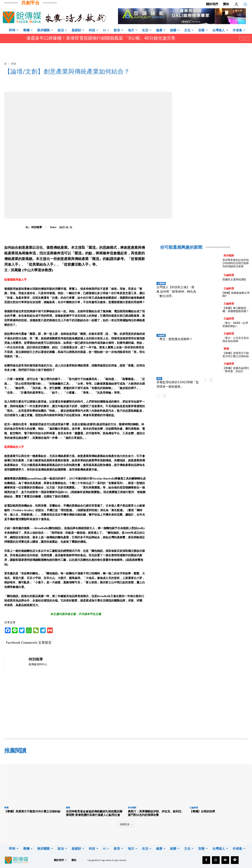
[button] (245, 4)
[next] (247, 38)
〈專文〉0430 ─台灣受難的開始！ (235, 325)
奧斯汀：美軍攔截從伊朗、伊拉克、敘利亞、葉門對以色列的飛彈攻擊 (156, 813)
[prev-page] (159, 396)
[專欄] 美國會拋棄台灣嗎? (236, 294)
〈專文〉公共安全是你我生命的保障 (236, 339)
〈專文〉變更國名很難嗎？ (174, 339)
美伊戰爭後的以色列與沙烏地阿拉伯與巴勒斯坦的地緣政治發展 (236, 263)
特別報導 (37, 227)
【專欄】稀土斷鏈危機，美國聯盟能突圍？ (236, 310)
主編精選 (161, 335)
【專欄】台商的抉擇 (202, 811)
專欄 (13, 64)
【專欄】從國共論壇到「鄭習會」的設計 (236, 370)
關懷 (68, 808)
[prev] (242, 38)
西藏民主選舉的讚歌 (234, 279)
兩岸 (159, 378)
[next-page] (164, 396)
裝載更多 (126, 824)
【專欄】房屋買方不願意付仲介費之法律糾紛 (236, 355)
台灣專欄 (161, 283)
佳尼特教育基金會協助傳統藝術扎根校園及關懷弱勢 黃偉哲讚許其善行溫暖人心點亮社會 (94, 813)
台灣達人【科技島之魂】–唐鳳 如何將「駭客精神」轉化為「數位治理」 (176, 292)
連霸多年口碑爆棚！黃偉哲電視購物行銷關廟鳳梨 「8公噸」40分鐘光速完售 (101, 38)
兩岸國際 (229, 256)
